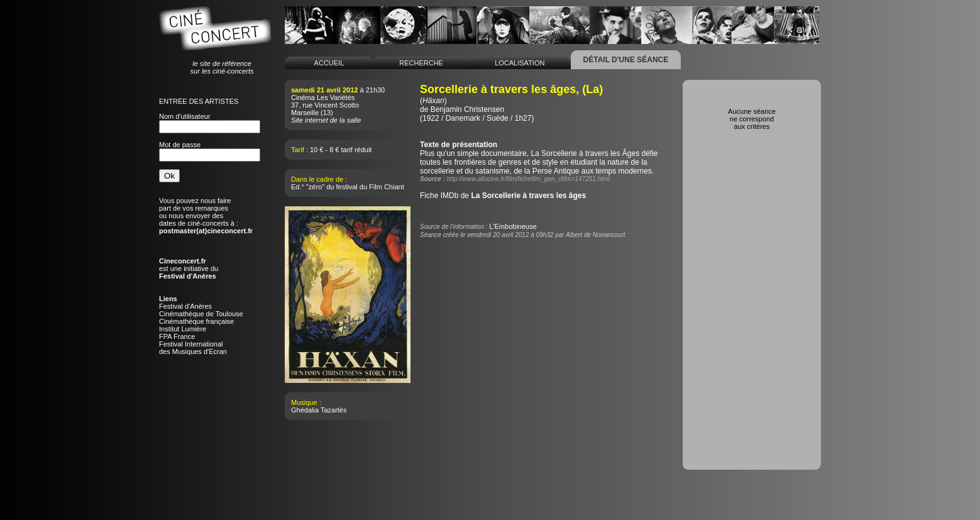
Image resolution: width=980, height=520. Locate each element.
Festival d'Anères (185, 306)
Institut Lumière (183, 329)
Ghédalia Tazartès (319, 410)
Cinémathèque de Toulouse (201, 314)
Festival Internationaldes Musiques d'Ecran (193, 348)
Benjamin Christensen (467, 109)
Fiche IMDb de (503, 196)
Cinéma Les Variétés (323, 97)
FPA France (177, 336)
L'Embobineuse (513, 226)
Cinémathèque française (196, 321)
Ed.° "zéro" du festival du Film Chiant (348, 187)
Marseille (305, 113)
